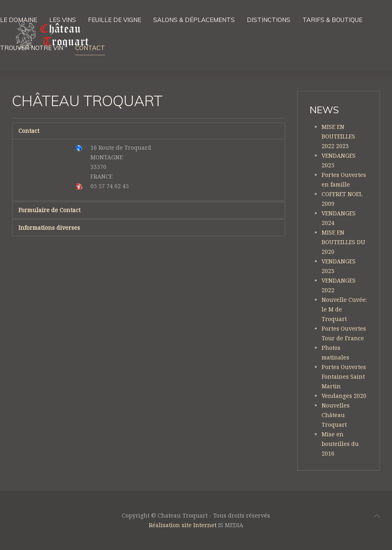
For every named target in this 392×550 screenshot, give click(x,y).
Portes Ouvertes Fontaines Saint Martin (344, 376)
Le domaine (19, 20)
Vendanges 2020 (344, 396)
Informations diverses (49, 228)
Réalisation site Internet (183, 525)
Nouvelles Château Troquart (336, 415)
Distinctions (269, 20)
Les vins (63, 20)
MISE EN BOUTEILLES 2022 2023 (338, 136)
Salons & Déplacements (194, 20)
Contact (90, 48)
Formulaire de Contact (49, 210)
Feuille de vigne (115, 20)
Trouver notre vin (32, 48)
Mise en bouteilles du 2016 (340, 444)
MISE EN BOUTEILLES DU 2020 (343, 242)
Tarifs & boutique (332, 20)
